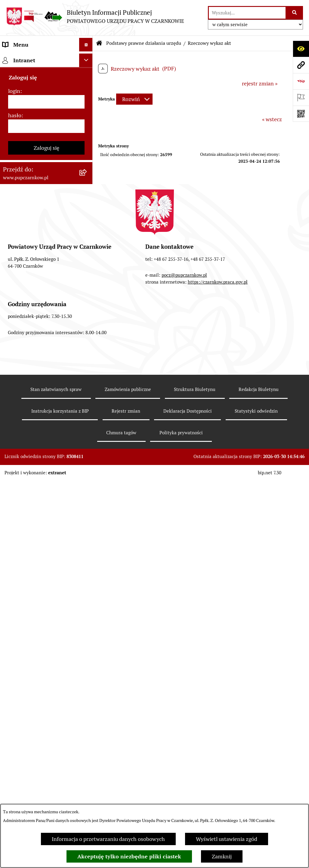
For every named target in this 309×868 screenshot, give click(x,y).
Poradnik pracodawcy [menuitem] (28, 320)
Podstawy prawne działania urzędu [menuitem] (35, 171)
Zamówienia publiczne (128, 792)
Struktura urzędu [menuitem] (23, 126)
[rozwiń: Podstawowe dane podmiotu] (87, 58)
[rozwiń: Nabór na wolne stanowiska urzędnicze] (87, 361)
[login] (46, 504)
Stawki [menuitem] (11, 382)
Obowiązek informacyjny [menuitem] (32, 99)
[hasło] (46, 529)
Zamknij (222, 856)
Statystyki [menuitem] (15, 293)
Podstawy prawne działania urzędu (144, 43)
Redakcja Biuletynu (259, 792)
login (14, 493)
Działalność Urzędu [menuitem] (26, 112)
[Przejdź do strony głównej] (95, 16)
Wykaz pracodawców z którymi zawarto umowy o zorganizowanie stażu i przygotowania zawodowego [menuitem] (39, 421)
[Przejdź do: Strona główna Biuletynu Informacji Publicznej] (99, 43)
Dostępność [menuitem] (17, 85)
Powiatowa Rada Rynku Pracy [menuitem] (37, 153)
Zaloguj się (46, 550)
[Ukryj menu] (86, 45)
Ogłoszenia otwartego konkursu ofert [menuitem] (41, 262)
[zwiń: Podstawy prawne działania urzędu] (87, 167)
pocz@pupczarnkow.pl (184, 677)
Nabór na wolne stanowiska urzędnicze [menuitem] (36, 365)
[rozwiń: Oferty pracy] (87, 347)
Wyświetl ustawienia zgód (227, 839)
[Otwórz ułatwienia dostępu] (301, 49)
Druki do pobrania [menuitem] (24, 333)
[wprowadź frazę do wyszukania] (247, 13)
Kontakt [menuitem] (12, 72)
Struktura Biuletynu (195, 792)
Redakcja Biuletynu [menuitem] (25, 396)
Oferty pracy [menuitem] (17, 347)
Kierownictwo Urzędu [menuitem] (28, 139)
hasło (15, 518)
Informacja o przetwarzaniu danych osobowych (108, 839)
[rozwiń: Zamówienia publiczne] (87, 244)
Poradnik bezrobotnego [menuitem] (31, 306)
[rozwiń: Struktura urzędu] (87, 126)
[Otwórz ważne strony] (301, 97)
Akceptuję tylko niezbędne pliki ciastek (129, 856)
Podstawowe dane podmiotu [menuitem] (36, 58)
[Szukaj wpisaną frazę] (295, 13)
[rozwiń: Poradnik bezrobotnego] (87, 306)
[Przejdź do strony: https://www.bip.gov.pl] (301, 81)
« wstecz (272, 119)
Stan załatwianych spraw (56, 792)
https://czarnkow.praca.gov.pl (218, 684)
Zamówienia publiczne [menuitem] (30, 244)
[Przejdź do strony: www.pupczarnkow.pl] (301, 65)
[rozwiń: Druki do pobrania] (87, 334)
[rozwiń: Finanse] (87, 279)
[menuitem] (46, 192)
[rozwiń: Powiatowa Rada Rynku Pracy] (87, 153)
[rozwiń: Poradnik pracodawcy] (87, 320)
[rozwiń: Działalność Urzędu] (87, 112)
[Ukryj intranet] (86, 463)
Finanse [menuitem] (12, 279)
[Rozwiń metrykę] (134, 99)
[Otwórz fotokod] (301, 114)
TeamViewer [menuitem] (18, 447)
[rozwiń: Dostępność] (87, 85)
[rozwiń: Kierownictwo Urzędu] (87, 140)
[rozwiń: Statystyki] (87, 293)
